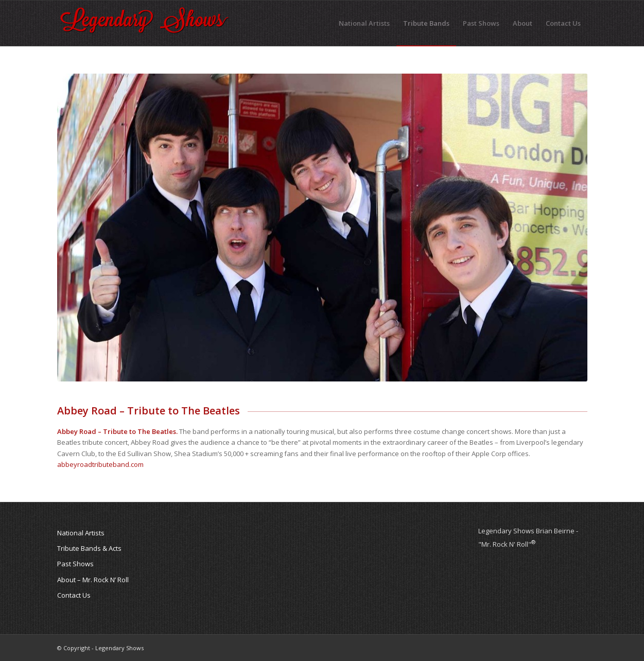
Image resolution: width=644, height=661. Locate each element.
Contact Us (74, 595)
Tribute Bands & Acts (89, 548)
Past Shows (75, 564)
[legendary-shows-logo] (145, 23)
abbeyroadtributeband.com (100, 464)
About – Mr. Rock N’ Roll (93, 580)
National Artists (81, 533)
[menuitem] (364, 23)
